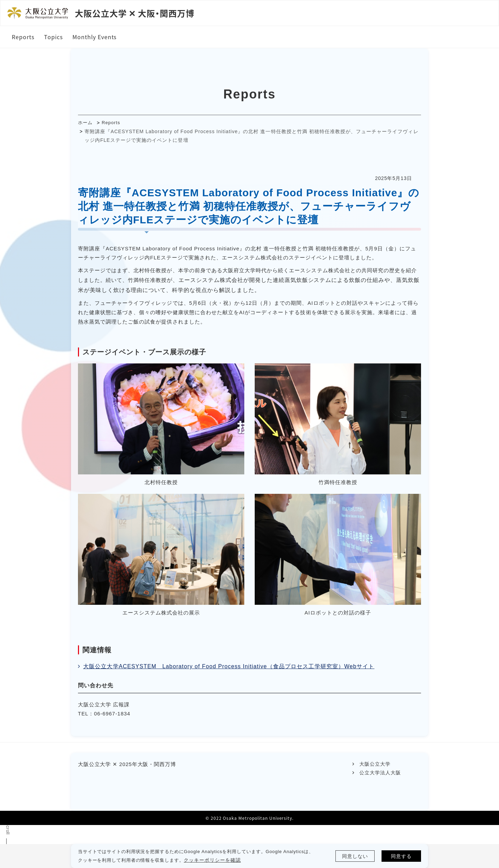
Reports (114, 124)
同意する (400, 856)
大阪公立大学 (374, 805)
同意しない (354, 856)
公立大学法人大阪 (379, 814)
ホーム (87, 124)
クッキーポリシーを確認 (222, 860)
